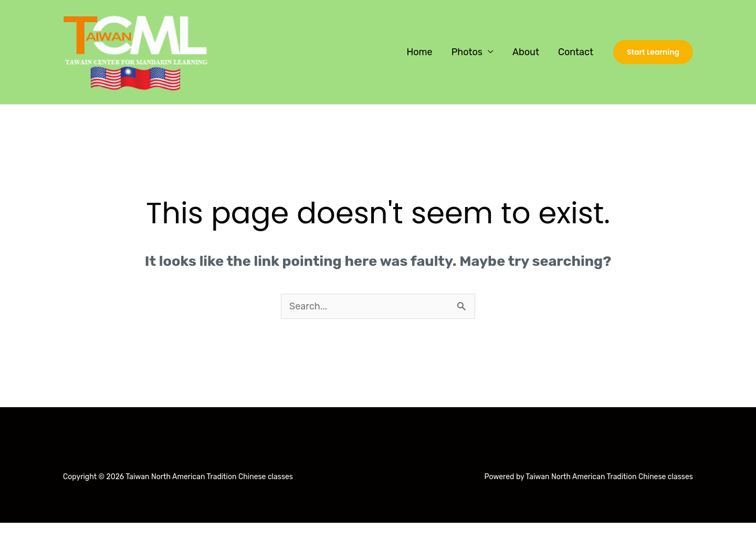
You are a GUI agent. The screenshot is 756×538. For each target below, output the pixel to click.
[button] (653, 52)
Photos (467, 52)
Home (419, 52)
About (526, 52)
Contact (576, 52)
